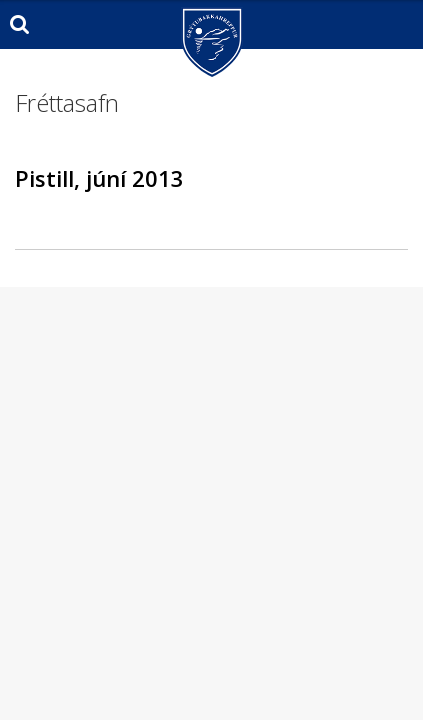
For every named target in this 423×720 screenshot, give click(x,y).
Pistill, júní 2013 (99, 178)
